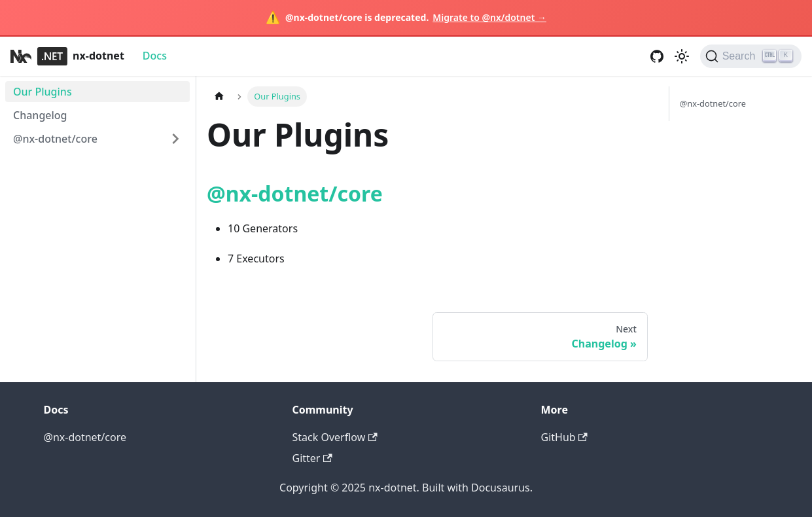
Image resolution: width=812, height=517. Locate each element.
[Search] (751, 56)
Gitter (312, 458)
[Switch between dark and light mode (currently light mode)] (682, 56)
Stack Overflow (335, 437)
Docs (155, 56)
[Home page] (219, 97)
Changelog (40, 115)
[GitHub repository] (657, 56)
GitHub (564, 437)
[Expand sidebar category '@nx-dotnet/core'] (175, 139)
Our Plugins (43, 92)
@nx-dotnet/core (55, 139)
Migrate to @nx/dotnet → (489, 17)
